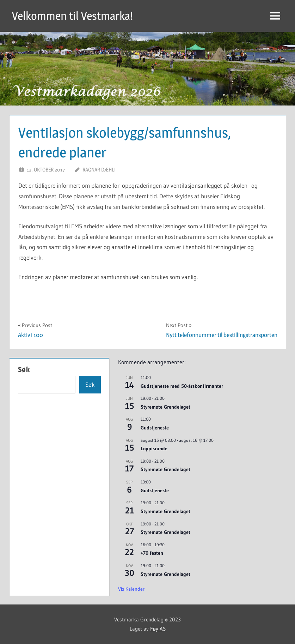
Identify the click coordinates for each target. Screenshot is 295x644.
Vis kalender (131, 589)
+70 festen (152, 553)
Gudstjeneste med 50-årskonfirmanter (182, 386)
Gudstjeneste (155, 428)
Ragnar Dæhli (99, 170)
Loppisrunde (154, 449)
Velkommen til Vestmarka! (72, 16)
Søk (24, 369)
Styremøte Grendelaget (165, 407)
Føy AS (158, 629)
